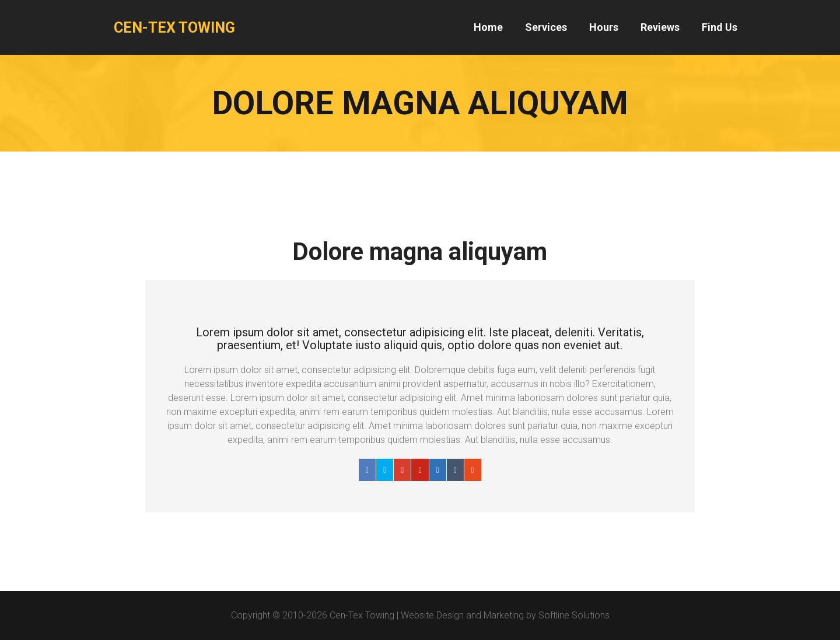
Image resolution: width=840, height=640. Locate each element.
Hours (604, 27)
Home (488, 27)
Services (546, 27)
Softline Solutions (574, 615)
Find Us (720, 27)
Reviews (660, 27)
